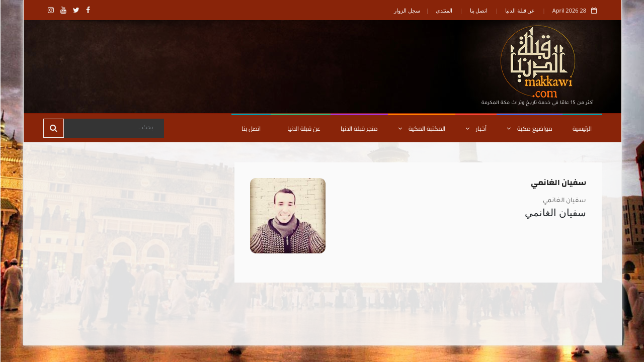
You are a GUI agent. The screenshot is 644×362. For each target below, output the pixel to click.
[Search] (113, 128)
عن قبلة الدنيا (520, 10)
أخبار (475, 128)
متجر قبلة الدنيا (359, 128)
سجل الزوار (407, 10)
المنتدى (444, 10)
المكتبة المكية (421, 128)
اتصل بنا (478, 10)
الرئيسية (582, 128)
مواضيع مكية (529, 128)
